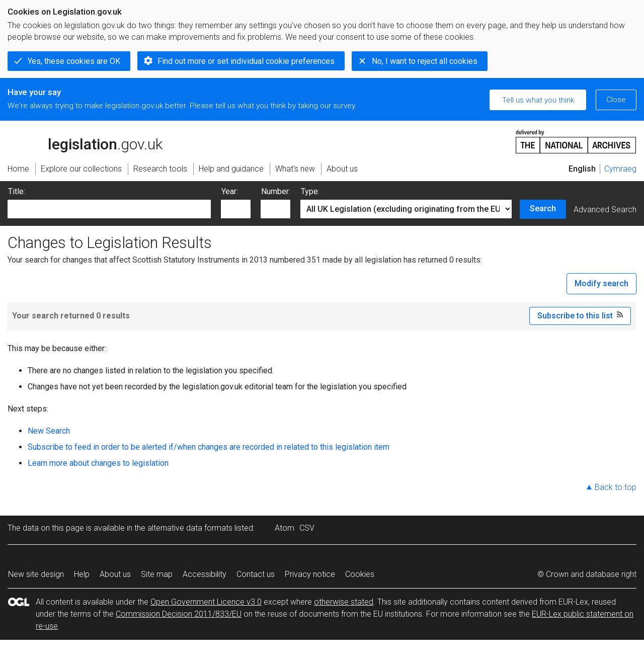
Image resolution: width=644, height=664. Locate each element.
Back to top (616, 487)
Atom (285, 528)
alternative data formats (190, 528)
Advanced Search (605, 210)
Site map (157, 574)
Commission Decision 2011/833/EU (179, 614)
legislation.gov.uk (85, 141)
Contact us (256, 574)
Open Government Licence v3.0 (206, 602)
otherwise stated (344, 602)
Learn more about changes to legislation (98, 463)
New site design (36, 574)
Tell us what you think (538, 100)
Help (82, 574)
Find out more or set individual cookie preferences (246, 61)
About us (115, 574)
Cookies (360, 574)
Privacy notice (310, 574)
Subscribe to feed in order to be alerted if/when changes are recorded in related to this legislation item (209, 447)
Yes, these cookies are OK (74, 61)
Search (543, 209)
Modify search (601, 283)
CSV (307, 528)
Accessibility (205, 574)
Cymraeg (620, 169)
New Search (49, 431)
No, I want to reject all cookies (425, 61)
